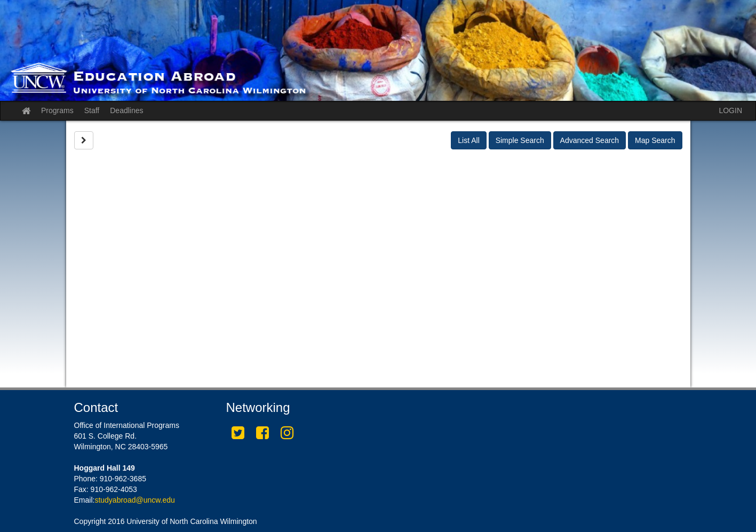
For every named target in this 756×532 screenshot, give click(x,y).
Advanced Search (590, 140)
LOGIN (730, 110)
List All (468, 140)
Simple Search (520, 140)
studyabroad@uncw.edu (134, 500)
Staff (92, 110)
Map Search (655, 140)
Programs (57, 110)
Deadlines (126, 110)
